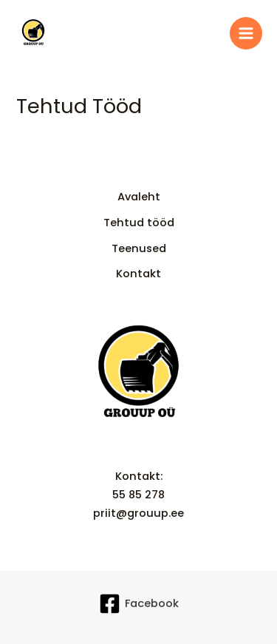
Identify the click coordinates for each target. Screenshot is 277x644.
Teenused (139, 248)
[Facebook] (139, 604)
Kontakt (138, 274)
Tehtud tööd (139, 223)
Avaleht (139, 197)
